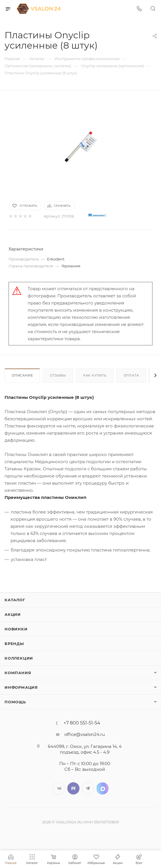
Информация (21, 687)
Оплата (131, 375)
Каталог (15, 600)
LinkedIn (102, 788)
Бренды (14, 644)
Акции (13, 614)
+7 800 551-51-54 (82, 723)
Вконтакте (59, 788)
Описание (22, 375)
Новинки (16, 629)
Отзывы (58, 375)
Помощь (15, 702)
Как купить (95, 375)
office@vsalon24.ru (85, 734)
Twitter (73, 788)
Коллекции (19, 658)
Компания (18, 673)
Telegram (88, 788)
